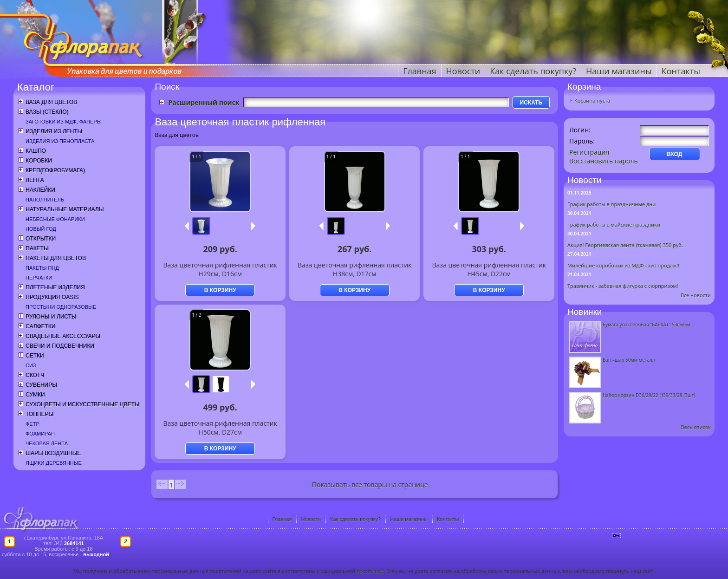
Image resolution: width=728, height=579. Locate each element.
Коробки (39, 161)
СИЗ (31, 365)
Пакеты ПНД (42, 268)
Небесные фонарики (55, 219)
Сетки (35, 356)
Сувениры (41, 385)
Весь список (696, 427)
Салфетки (40, 326)
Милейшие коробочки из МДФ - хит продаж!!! (624, 265)
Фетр (32, 424)
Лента (35, 180)
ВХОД (675, 154)
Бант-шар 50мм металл (629, 360)
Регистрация (589, 152)
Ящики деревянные (54, 463)
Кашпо (36, 151)
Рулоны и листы (51, 317)
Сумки (35, 395)
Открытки (41, 239)
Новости (463, 71)
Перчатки (39, 278)
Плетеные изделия (55, 287)
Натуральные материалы (65, 209)
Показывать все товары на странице (370, 485)
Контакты (681, 71)
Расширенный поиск (204, 102)
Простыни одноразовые (61, 307)
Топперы (39, 414)
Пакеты (37, 248)
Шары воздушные (53, 453)
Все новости (696, 295)
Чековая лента (47, 443)
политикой (370, 571)
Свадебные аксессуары (63, 336)
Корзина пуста (592, 101)
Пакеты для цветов (56, 258)
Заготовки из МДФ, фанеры (64, 122)
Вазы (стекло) (47, 112)
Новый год (41, 229)
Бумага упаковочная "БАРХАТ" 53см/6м (647, 325)
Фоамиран (40, 434)
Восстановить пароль (604, 161)
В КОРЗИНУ (220, 290)
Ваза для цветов (51, 102)
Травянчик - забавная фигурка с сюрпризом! (623, 286)
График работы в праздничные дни (611, 204)
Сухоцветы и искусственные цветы (82, 404)
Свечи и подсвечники (60, 346)
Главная (419, 71)
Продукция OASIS (52, 297)
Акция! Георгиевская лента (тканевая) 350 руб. (625, 245)
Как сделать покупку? (533, 71)
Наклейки (40, 190)
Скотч (35, 375)
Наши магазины (619, 71)
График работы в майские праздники (614, 224)
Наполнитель (45, 200)
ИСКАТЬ (531, 103)
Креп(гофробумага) (55, 170)
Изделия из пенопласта (60, 141)
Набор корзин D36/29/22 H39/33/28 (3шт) (649, 395)
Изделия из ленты (54, 131)
